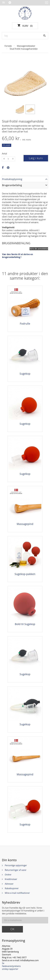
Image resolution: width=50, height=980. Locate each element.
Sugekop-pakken (25, 574)
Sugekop (25, 374)
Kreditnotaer (11, 879)
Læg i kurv (36, 158)
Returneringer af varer (16, 870)
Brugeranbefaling (12, 185)
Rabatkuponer (12, 888)
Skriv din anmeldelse (39, 249)
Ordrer (8, 875)
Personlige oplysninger (16, 865)
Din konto (9, 860)
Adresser (9, 884)
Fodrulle (25, 324)
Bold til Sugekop (25, 624)
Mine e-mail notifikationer (17, 893)
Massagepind (25, 524)
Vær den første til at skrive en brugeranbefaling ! (18, 256)
